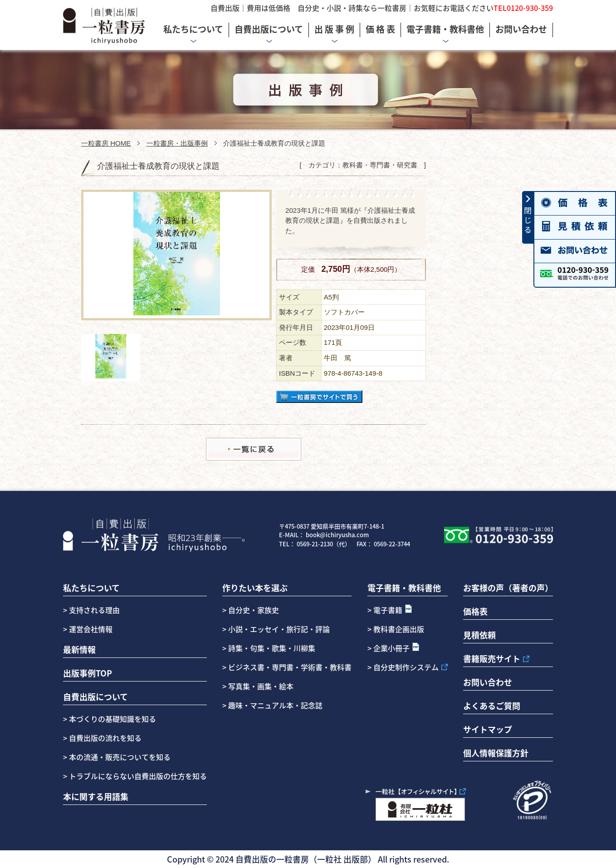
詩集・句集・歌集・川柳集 (272, 648)
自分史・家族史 (254, 610)
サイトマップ (488, 729)
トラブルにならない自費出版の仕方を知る (137, 776)
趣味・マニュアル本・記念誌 (275, 705)
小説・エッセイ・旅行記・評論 (279, 629)
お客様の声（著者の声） (508, 588)
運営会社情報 (91, 629)
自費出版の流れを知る (104, 738)
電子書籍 (388, 610)
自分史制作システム (406, 667)
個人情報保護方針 (496, 753)
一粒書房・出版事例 (177, 143)
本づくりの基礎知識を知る (112, 719)
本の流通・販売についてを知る (119, 757)
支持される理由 (94, 610)
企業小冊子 (391, 648)
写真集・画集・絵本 (261, 686)
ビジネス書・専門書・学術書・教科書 (290, 667)
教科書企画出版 (399, 629)
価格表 (475, 611)
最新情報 (79, 649)
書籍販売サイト (492, 658)
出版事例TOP (88, 673)
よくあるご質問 (492, 706)
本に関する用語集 (96, 796)
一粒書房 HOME (106, 143)
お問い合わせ (488, 682)
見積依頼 (479, 635)
